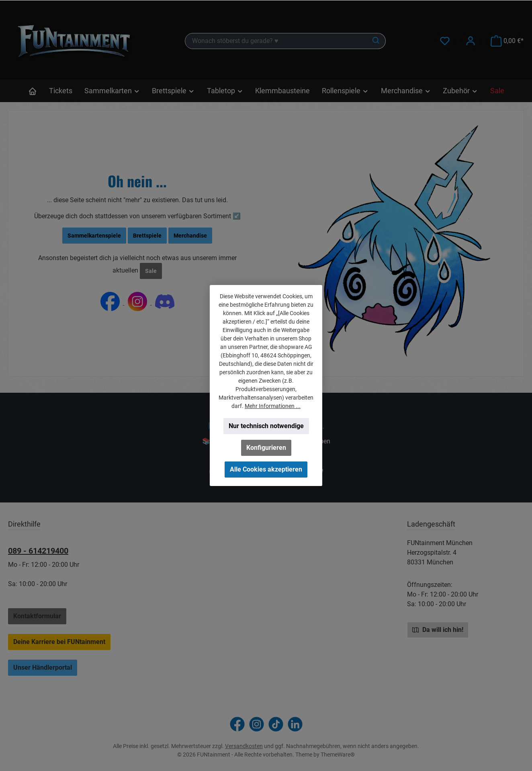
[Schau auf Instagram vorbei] (257, 724)
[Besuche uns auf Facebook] (237, 724)
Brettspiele (147, 236)
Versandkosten (244, 746)
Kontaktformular (37, 616)
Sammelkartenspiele (94, 236)
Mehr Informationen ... (273, 406)
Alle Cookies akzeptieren (266, 469)
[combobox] (276, 41)
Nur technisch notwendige (266, 426)
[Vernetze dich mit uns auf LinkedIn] (295, 724)
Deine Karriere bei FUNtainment (59, 642)
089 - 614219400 (38, 551)
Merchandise (190, 236)
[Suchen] (376, 41)
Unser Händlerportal (43, 667)
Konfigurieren (266, 448)
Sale (151, 271)
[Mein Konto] (471, 41)
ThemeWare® (338, 755)
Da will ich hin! (438, 630)
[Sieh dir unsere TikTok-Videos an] (276, 724)
